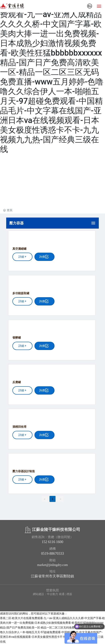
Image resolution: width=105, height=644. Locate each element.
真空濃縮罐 (19, 249)
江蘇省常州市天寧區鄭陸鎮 (52, 578)
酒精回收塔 (19, 427)
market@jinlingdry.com (53, 567)
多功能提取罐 (21, 293)
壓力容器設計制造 (24, 471)
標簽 (69, 594)
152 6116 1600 (52, 544)
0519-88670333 (52, 555)
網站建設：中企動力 (45, 594)
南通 (62, 594)
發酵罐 (17, 338)
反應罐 (17, 382)
